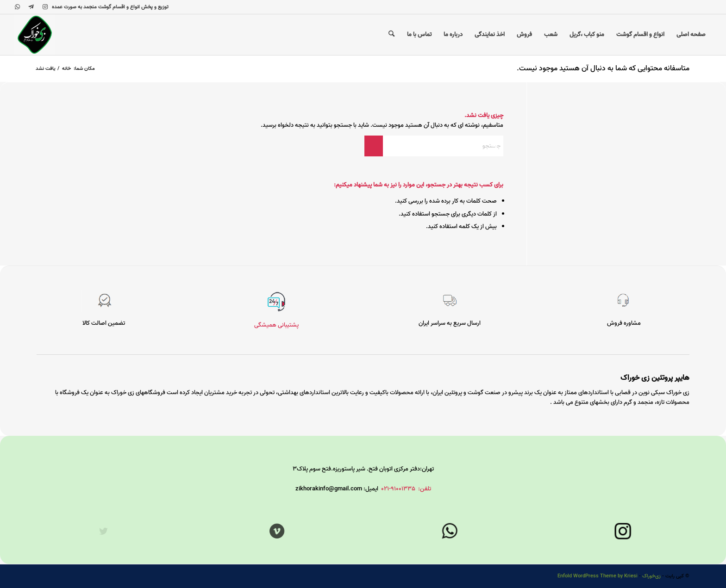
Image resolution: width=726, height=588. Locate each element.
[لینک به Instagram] (45, 7)
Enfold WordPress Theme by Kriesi (598, 576)
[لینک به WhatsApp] (17, 7)
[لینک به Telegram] (31, 7)
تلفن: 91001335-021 (406, 489)
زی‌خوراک (651, 576)
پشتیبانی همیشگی (276, 325)
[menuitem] (691, 35)
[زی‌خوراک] (35, 35)
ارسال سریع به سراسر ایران (450, 323)
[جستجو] (391, 35)
